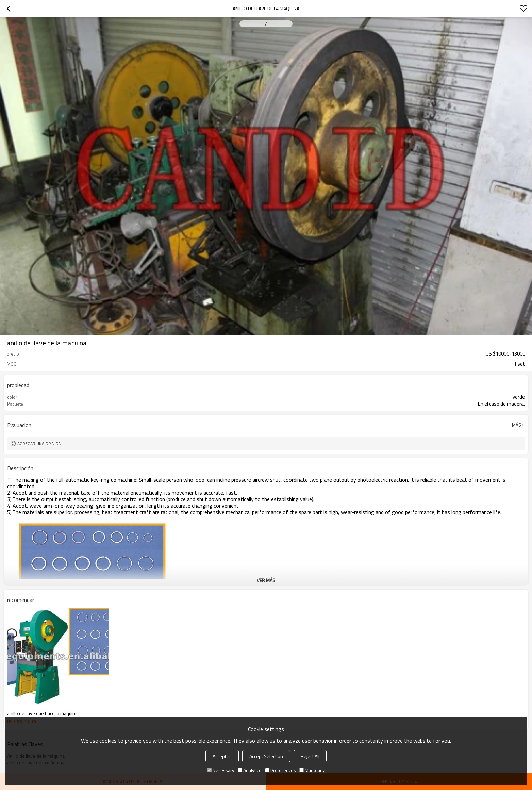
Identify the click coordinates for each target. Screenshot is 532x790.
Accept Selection (266, 756)
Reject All (310, 756)
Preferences (280, 770)
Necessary (221, 770)
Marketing (312, 770)
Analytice (250, 770)
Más (517, 425)
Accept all (222, 756)
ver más (266, 580)
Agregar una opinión (39, 443)
